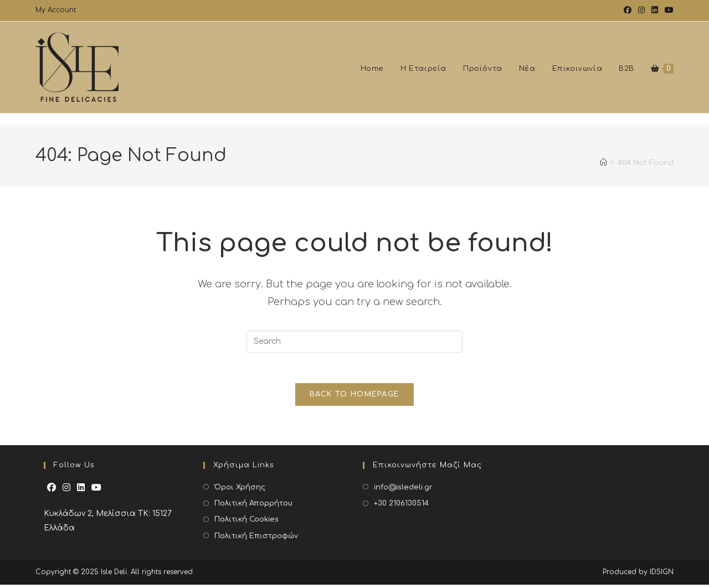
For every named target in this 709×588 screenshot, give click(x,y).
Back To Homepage (355, 398)
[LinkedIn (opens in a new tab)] (655, 11)
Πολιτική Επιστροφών (256, 539)
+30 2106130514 (401, 507)
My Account (56, 10)
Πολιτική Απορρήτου (253, 507)
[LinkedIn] (81, 491)
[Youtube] (96, 491)
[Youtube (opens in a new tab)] (667, 11)
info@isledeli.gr (403, 491)
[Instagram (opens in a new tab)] (641, 11)
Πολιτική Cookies (246, 523)
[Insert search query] (354, 342)
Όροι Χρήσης (240, 491)
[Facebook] (52, 491)
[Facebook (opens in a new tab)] (628, 11)
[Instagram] (66, 491)
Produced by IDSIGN (638, 575)
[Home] (603, 168)
